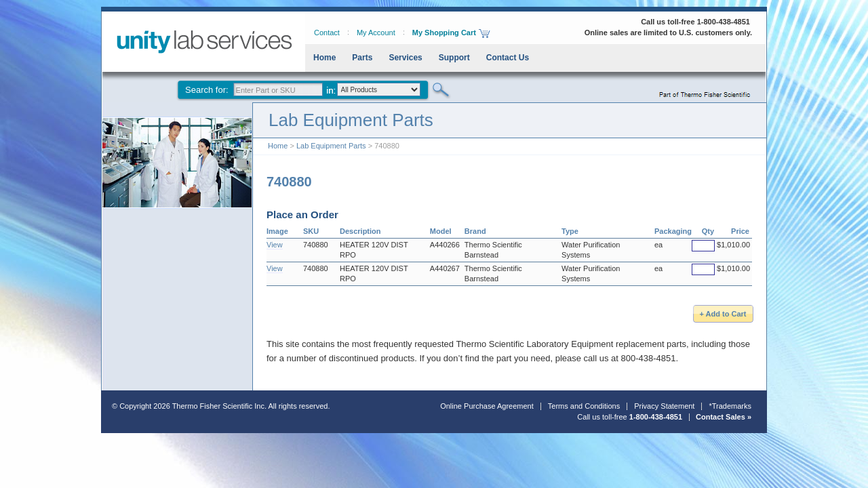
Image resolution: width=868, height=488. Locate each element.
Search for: (207, 90)
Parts (362, 58)
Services (405, 58)
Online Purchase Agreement (487, 406)
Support (454, 58)
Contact (327, 33)
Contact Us (508, 58)
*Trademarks (730, 406)
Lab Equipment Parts (331, 146)
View (275, 245)
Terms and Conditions (584, 406)
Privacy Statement (664, 406)
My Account (376, 33)
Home (324, 58)
